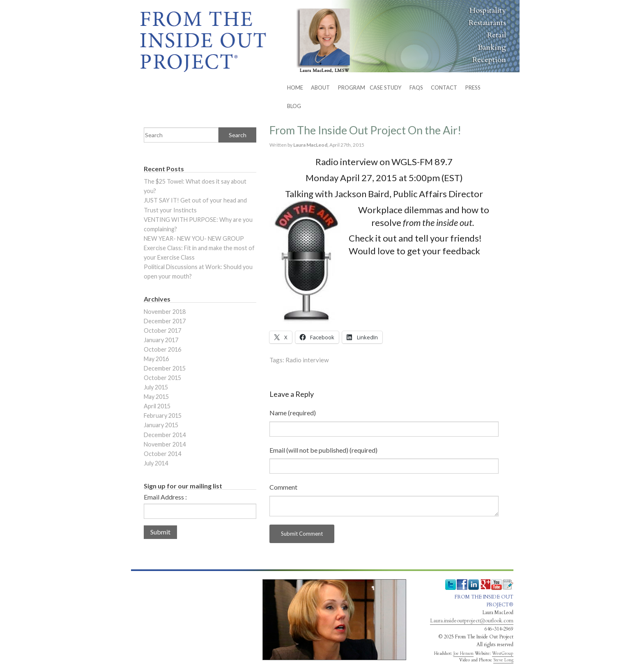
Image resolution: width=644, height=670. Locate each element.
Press (473, 87)
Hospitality (488, 10)
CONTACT (444, 87)
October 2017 (162, 330)
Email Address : (165, 497)
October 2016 (162, 349)
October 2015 (162, 378)
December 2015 (165, 368)
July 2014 (156, 463)
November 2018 (165, 312)
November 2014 (165, 444)
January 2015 (161, 425)
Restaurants (487, 23)
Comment (283, 487)
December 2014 (165, 435)
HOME (295, 87)
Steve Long (503, 660)
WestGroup (503, 654)
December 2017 (165, 321)
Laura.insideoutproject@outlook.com (472, 621)
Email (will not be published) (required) (323, 450)
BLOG (294, 106)
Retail (497, 35)
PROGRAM (352, 87)
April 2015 (157, 406)
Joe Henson (463, 654)
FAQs (416, 87)
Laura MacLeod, (311, 145)
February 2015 (163, 416)
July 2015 (156, 387)
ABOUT (320, 87)
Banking (492, 47)
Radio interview (307, 360)
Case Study (385, 87)
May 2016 (156, 359)
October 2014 (162, 454)
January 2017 (161, 340)
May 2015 (156, 397)
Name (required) (293, 413)
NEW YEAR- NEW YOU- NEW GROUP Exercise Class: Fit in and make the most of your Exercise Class (199, 248)
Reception (489, 60)
